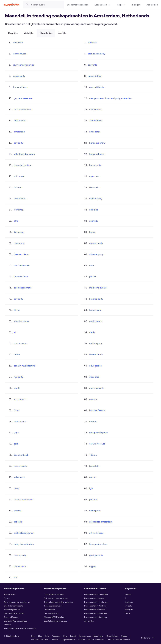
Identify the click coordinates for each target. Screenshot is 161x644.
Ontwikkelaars (112, 636)
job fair (93, 276)
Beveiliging (99, 636)
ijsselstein (94, 466)
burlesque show (97, 143)
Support (128, 594)
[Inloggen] (136, 5)
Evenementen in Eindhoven (96, 602)
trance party (20, 555)
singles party (19, 76)
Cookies (82, 640)
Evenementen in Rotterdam (96, 613)
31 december (96, 120)
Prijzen (7, 598)
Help (47, 636)
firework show (21, 276)
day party (18, 299)
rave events (20, 120)
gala (16, 444)
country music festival (25, 366)
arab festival (20, 421)
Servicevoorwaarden (40, 640)
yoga (16, 432)
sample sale (95, 109)
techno (17, 187)
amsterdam (20, 132)
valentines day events (25, 154)
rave (92, 265)
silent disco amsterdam (101, 522)
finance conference (23, 499)
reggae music (96, 243)
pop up (93, 477)
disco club (94, 377)
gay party (18, 143)
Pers (65, 636)
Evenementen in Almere (94, 598)
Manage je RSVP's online (54, 617)
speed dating (94, 76)
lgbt (91, 488)
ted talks (18, 522)
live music (94, 187)
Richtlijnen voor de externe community (20, 628)
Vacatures (56, 636)
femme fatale (96, 354)
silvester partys (21, 321)
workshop (19, 210)
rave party (18, 42)
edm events (20, 198)
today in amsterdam (24, 544)
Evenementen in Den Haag (95, 606)
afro (16, 221)
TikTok (127, 613)
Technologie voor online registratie (59, 602)
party (16, 488)
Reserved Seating (11, 617)
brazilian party (96, 299)
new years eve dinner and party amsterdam (111, 98)
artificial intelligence (24, 533)
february (92, 42)
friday (17, 410)
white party (95, 511)
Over (33, 636)
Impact (73, 636)
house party (95, 165)
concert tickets (97, 87)
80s (16, 577)
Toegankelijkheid (68, 640)
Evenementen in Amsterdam (96, 594)
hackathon (19, 243)
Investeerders (85, 636)
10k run (93, 455)
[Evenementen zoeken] (78, 5)
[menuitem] (103, 5)
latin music (19, 176)
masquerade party (98, 432)
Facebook (129, 602)
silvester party (96, 254)
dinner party (20, 566)
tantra (17, 354)
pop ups (93, 499)
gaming (18, 511)
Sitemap (7, 625)
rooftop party (96, 343)
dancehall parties (22, 165)
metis (92, 332)
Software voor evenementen (56, 598)
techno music (19, 54)
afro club (94, 210)
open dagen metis (23, 288)
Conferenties (50, 609)
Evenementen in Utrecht (94, 609)
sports (17, 388)
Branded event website (13, 606)
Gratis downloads (51, 613)
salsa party (19, 477)
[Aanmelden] (152, 5)
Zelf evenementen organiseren (17, 602)
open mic (94, 176)
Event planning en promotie (56, 621)
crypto (92, 566)
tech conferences (22, 109)
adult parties (96, 366)
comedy (93, 399)
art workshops (96, 533)
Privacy (55, 640)
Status (124, 636)
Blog (40, 636)
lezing (92, 232)
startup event (21, 343)
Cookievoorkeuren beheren (118, 640)
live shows (19, 232)
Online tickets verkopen (54, 594)
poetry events (96, 555)
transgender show (98, 544)
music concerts (97, 388)
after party (95, 132)
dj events (93, 65)
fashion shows (96, 154)
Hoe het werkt (10, 594)
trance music (20, 466)
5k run (17, 310)
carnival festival (97, 444)
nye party (18, 377)
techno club (95, 310)
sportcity (94, 221)
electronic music (22, 265)
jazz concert (20, 399)
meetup (93, 421)
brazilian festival (97, 410)
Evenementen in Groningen (96, 617)
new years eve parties (23, 65)
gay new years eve (23, 98)
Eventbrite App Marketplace (15, 621)
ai (15, 332)
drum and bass (20, 87)
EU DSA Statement (96, 640)
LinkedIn (128, 606)
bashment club (21, 455)
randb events (96, 321)
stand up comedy (97, 54)
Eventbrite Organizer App (14, 613)
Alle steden (89, 621)
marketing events (98, 288)
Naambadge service (12, 609)
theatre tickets (21, 254)
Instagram (129, 609)
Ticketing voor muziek (53, 606)
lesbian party (96, 198)
